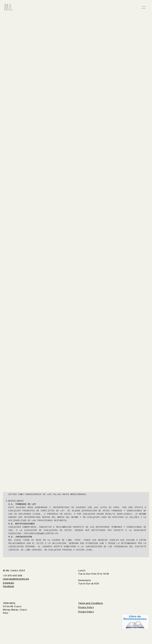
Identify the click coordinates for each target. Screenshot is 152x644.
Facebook (8, 586)
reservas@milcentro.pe (16, 579)
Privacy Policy (86, 607)
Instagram (8, 583)
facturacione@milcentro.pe (41, 533)
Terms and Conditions (91, 603)
